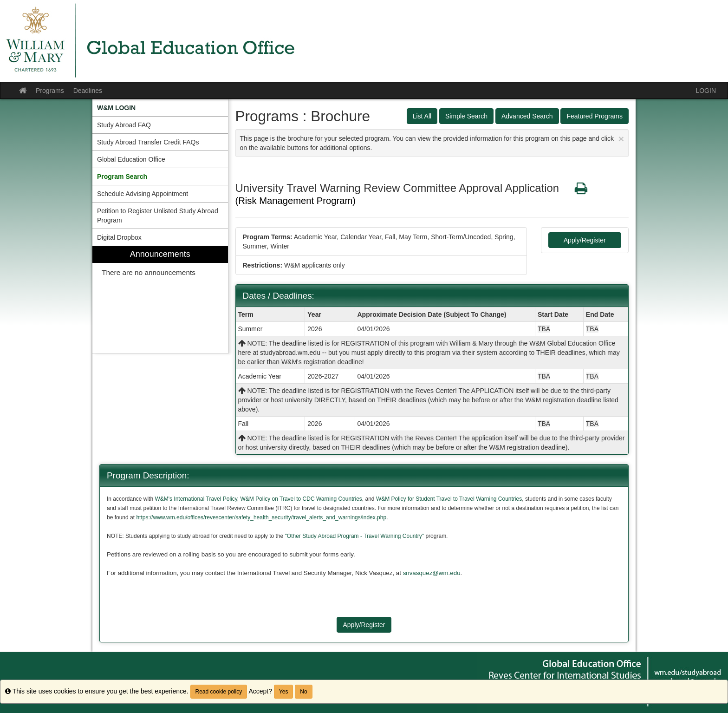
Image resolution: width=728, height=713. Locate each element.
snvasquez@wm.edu (432, 573)
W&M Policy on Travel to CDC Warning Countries (301, 499)
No (303, 692)
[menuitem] (160, 108)
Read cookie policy (219, 692)
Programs (50, 91)
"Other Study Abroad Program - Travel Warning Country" (354, 536)
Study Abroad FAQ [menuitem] (124, 125)
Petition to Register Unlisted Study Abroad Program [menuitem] (158, 216)
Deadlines (88, 91)
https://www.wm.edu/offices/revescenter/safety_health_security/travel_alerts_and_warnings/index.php (261, 517)
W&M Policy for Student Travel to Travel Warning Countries (449, 499)
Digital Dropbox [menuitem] (119, 237)
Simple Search (466, 116)
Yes (284, 692)
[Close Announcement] (621, 139)
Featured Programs (595, 116)
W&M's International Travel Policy (196, 499)
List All (422, 116)
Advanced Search (527, 116)
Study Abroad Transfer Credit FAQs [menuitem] (148, 142)
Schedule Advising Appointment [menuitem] (143, 194)
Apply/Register (585, 240)
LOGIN (706, 91)
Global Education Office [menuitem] (131, 159)
